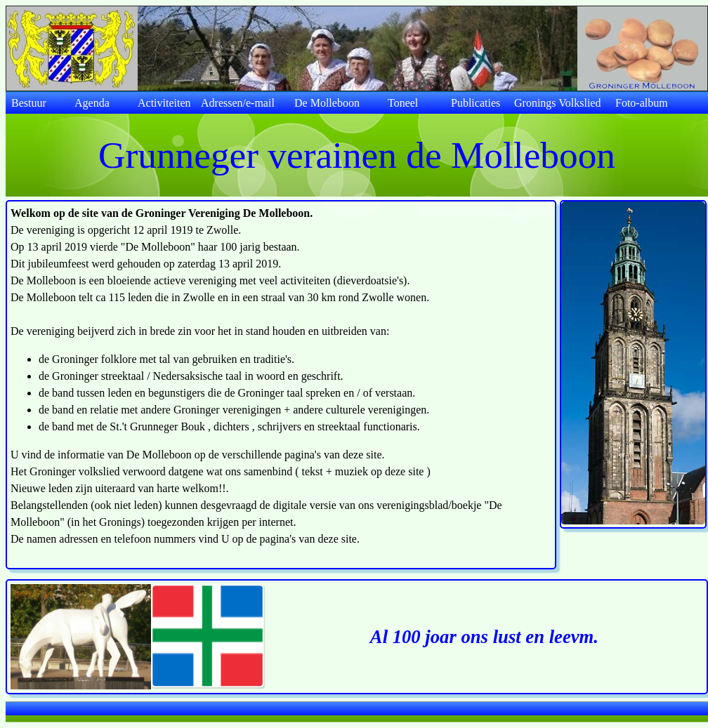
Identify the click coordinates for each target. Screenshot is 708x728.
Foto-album (642, 103)
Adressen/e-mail (238, 103)
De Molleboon (327, 103)
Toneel (403, 103)
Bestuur (29, 103)
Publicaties (476, 103)
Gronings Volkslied (557, 103)
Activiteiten (164, 103)
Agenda (92, 103)
